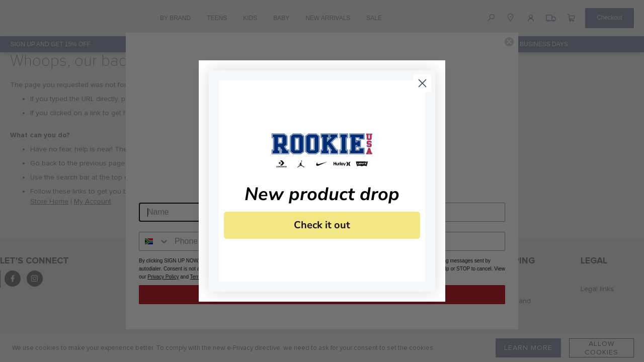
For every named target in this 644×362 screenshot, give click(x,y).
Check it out (322, 225)
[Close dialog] (422, 83)
